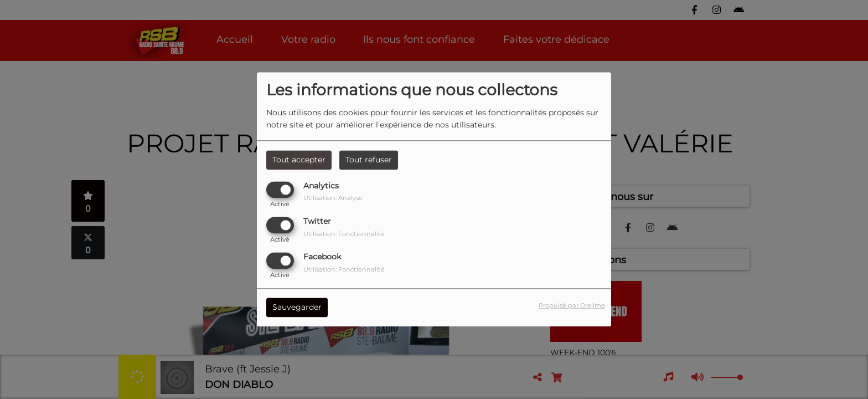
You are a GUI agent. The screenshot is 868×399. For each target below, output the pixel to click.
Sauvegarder (297, 308)
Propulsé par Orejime (572, 306)
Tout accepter (299, 160)
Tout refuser (369, 160)
